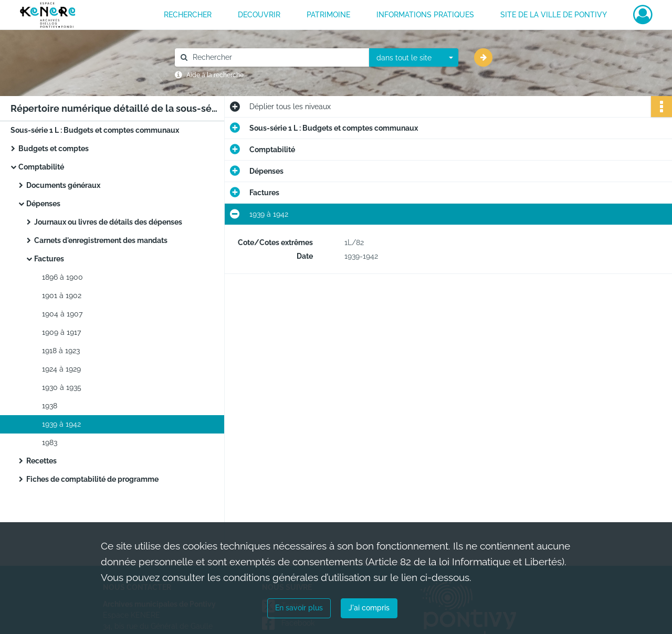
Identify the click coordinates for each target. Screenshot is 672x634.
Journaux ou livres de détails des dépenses (108, 222)
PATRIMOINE (328, 15)
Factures (49, 259)
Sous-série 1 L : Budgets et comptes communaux (95, 130)
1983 (50, 442)
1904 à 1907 (62, 314)
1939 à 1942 (61, 424)
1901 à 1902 (62, 295)
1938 (50, 406)
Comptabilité (41, 167)
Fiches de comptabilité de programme (92, 479)
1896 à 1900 (62, 277)
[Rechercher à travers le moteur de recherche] (277, 57)
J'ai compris (369, 608)
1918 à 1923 (61, 351)
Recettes (41, 461)
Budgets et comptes (54, 149)
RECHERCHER (188, 15)
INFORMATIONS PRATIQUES (425, 15)
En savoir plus (299, 608)
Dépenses (43, 204)
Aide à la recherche (215, 75)
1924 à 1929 (61, 369)
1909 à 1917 (61, 332)
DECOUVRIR (259, 15)
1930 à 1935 (62, 387)
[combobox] (414, 58)
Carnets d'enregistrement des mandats (101, 240)
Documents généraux (63, 185)
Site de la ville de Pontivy (554, 15)
